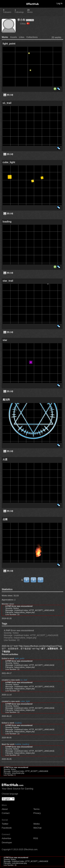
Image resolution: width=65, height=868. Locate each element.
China (25, 24)
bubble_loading (22, 744)
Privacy (37, 813)
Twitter (5, 824)
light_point (19, 659)
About (5, 809)
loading (18, 723)
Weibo (37, 824)
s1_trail (24, 680)
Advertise (6, 838)
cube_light (25, 701)
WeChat (38, 828)
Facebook (7, 828)
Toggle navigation (4, 3)
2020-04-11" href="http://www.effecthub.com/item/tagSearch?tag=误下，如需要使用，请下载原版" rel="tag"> (32, 649)
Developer (7, 842)
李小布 (21, 20)
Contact (6, 813)
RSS (36, 838)
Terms (36, 809)
